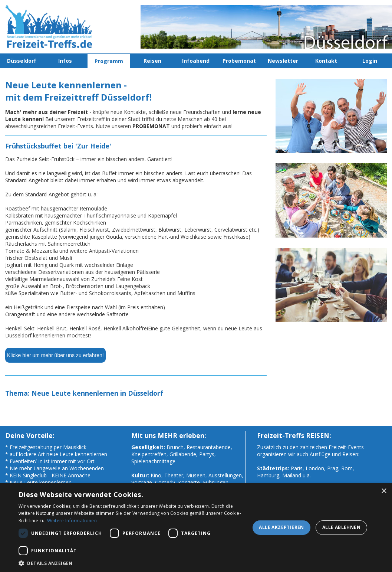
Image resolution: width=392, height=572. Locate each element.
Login (370, 61)
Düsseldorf (22, 61)
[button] (133, 563)
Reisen (152, 61)
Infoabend (196, 61)
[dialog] (196, 528)
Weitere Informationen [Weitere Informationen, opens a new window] (72, 521)
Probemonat (239, 61)
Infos (65, 61)
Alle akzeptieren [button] (281, 527)
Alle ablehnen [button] (341, 527)
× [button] (384, 491)
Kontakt (326, 61)
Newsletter (283, 61)
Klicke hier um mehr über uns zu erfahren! (55, 355)
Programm (109, 61)
